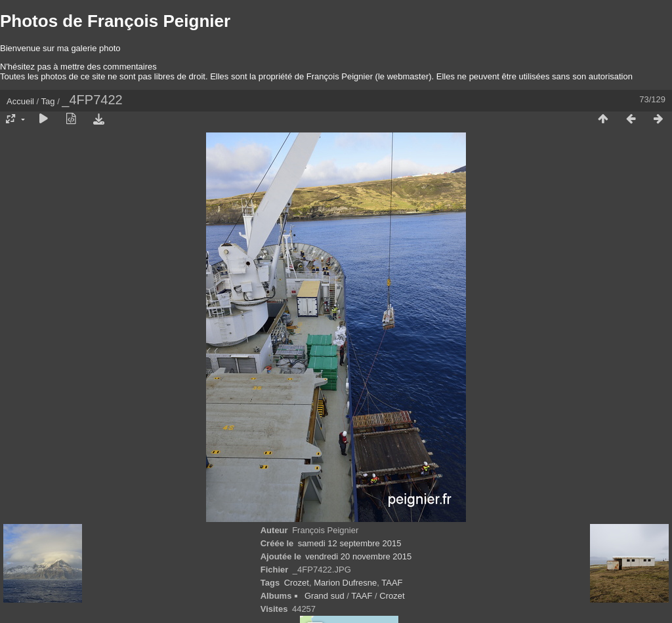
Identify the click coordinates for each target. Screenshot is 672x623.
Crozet (297, 583)
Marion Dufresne (345, 583)
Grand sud (325, 596)
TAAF (392, 583)
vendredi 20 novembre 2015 (358, 556)
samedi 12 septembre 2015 (350, 543)
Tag (48, 101)
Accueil (20, 101)
